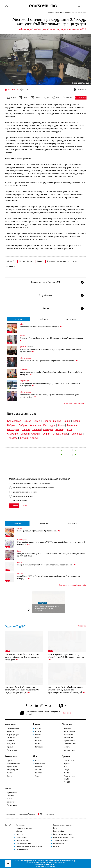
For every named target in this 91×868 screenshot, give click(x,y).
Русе (69, 429)
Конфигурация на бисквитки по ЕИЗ (29, 846)
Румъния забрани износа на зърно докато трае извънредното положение (46, 608)
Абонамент (20, 831)
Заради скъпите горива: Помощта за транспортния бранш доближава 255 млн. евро (50, 351)
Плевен (37, 429)
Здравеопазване (69, 741)
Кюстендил (49, 425)
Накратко (10, 796)
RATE (65, 767)
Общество (67, 724)
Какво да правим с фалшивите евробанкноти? (41, 327)
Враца (77, 421)
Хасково (13, 438)
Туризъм (22, 335)
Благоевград (14, 421)
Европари (10, 732)
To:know (22, 324)
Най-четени (44, 319)
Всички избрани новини (74, 403)
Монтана (72, 425)
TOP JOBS (67, 782)
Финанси (20, 574)
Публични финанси (25, 358)
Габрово (12, 425)
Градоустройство (70, 744)
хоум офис (11, 266)
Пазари (19, 562)
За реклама (20, 825)
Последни (19, 319)
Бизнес (37, 724)
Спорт (37, 776)
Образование (68, 738)
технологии (11, 814)
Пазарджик (13, 429)
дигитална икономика (27, 814)
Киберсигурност (13, 770)
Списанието (11, 802)
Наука (37, 761)
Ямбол (34, 438)
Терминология (12, 793)
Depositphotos (51, 866)
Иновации (39, 735)
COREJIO (67, 770)
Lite (35, 756)
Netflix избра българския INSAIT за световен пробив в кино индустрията (66, 657)
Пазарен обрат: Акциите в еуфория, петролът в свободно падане (47, 565)
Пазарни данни (12, 805)
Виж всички (82, 626)
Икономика (11, 724)
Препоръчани (71, 319)
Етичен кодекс (22, 837)
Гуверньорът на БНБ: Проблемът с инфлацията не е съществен (49, 361)
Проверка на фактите (24, 828)
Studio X (53, 864)
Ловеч (61, 425)
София (46, 434)
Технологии (11, 756)
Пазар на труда (12, 750)
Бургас (27, 421)
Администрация (69, 750)
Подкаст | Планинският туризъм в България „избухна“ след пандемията (51, 339)
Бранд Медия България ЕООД (63, 837)
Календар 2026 (69, 761)
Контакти (20, 834)
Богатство (39, 767)
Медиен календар (23, 850)
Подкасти (67, 764)
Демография (68, 735)
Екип (55, 828)
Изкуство (39, 773)
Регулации (39, 747)
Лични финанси (69, 732)
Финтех (10, 776)
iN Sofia (66, 773)
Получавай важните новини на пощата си (43, 712)
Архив (25, 505)
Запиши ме (67, 713)
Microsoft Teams (26, 261)
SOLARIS (67, 779)
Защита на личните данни (62, 825)
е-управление (12, 767)
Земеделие (43, 603)
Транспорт (23, 347)
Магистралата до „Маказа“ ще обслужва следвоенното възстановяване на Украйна (51, 373)
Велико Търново (52, 421)
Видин (67, 421)
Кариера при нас (22, 840)
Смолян (36, 434)
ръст (76, 261)
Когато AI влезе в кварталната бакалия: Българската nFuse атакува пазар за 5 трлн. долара (22, 690)
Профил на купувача (24, 843)
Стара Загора (60, 434)
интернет (50, 814)
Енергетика (11, 738)
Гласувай (14, 506)
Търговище (76, 434)
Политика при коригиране (63, 834)
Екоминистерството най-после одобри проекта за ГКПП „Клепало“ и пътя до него (50, 385)
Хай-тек (10, 773)
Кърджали (35, 425)
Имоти (38, 744)
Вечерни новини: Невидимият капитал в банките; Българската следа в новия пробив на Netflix (51, 555)
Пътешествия (40, 764)
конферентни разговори (58, 261)
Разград (60, 429)
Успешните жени (70, 776)
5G (41, 814)
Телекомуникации (13, 764)
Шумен (24, 438)
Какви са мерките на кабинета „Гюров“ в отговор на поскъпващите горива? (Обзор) (49, 396)
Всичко (8, 788)
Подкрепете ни (59, 843)
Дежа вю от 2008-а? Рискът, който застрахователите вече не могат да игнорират (49, 577)
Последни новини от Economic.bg (73, 585)
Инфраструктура (25, 369)
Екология (67, 747)
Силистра (13, 434)
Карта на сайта (59, 831)
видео (40, 261)
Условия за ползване (61, 840)
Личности (39, 770)
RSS (63, 706)
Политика (67, 729)
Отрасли (38, 732)
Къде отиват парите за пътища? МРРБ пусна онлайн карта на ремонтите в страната (51, 543)
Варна (37, 421)
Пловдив (48, 429)
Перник (26, 429)
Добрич (23, 425)
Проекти (66, 756)
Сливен (25, 434)
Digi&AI (10, 761)
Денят (19, 551)
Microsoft (10, 261)
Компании (39, 729)
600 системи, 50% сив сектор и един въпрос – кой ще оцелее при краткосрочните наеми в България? (67, 690)
